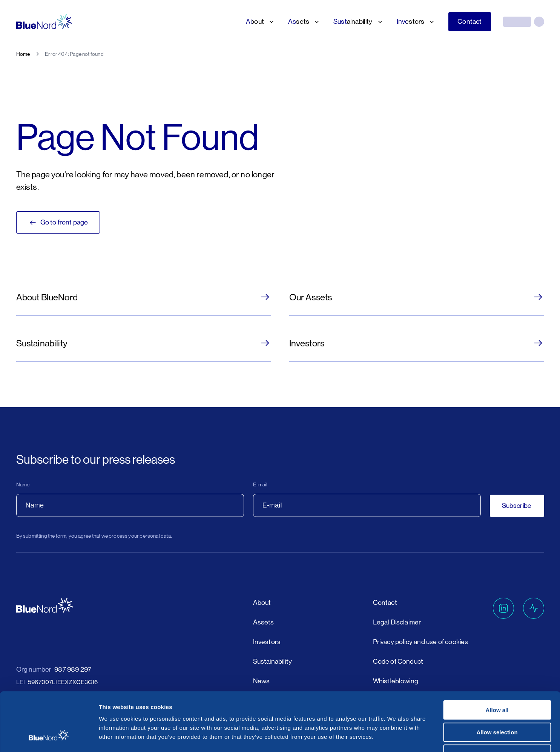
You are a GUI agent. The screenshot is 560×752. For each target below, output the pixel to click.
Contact (469, 22)
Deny (497, 704)
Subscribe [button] (517, 506)
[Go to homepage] (44, 22)
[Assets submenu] (315, 22)
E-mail (260, 484)
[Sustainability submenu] (379, 22)
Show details (396, 737)
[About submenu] (270, 22)
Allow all (497, 660)
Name (23, 484)
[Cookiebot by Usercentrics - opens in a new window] (49, 737)
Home (23, 54)
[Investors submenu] (430, 22)
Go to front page (58, 223)
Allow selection (497, 682)
